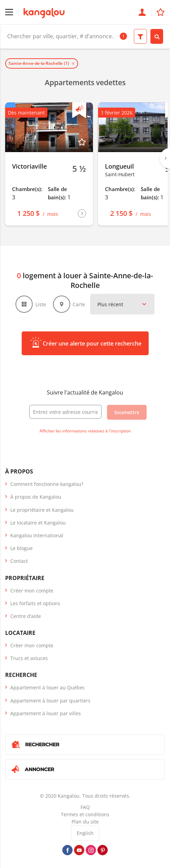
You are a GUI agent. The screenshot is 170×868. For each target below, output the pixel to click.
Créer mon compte (32, 591)
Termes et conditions (85, 814)
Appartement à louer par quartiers (50, 701)
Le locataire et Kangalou (38, 523)
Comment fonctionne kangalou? (47, 484)
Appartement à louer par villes (46, 713)
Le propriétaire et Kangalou (42, 510)
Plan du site (85, 822)
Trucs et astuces (29, 658)
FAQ (85, 807)
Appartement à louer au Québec (48, 687)
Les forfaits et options (35, 603)
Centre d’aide (26, 616)
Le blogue (22, 548)
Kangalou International (37, 535)
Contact (19, 561)
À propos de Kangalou (36, 497)
